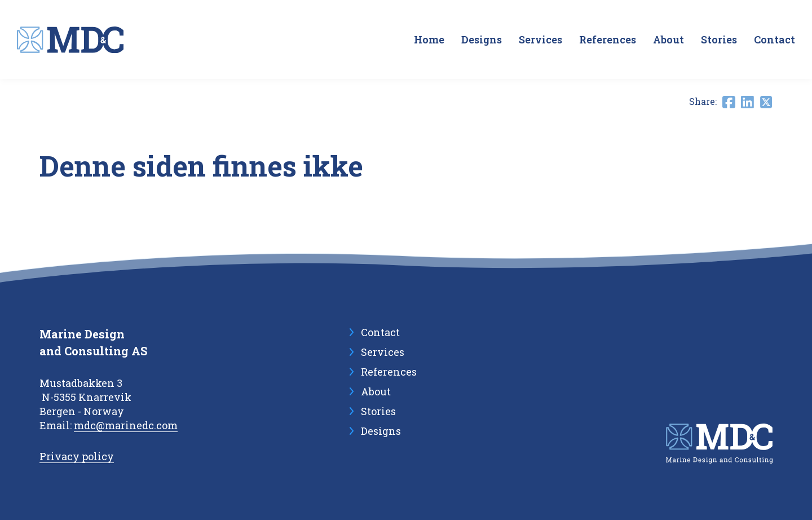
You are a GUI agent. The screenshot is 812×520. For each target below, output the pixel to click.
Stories (719, 39)
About (668, 39)
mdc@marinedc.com (126, 425)
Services (540, 39)
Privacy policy (77, 456)
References (608, 39)
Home (429, 39)
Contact (775, 39)
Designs (482, 39)
